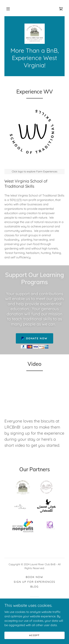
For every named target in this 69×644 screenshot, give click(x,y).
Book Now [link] (34, 577)
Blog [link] (34, 587)
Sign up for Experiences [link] (34, 582)
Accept (34, 635)
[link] (61, 9)
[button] (8, 9)
